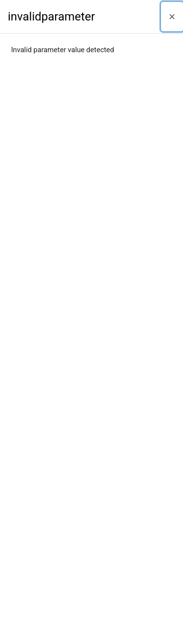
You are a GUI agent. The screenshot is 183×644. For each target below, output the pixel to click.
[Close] (172, 17)
